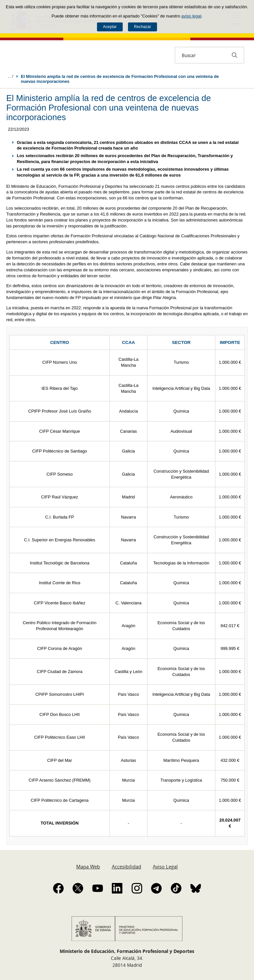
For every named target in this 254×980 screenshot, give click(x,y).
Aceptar (110, 27)
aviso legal (191, 16)
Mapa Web (88, 866)
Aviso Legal (165, 866)
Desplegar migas (11, 76)
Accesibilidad (127, 866)
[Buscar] (235, 55)
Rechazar (143, 27)
